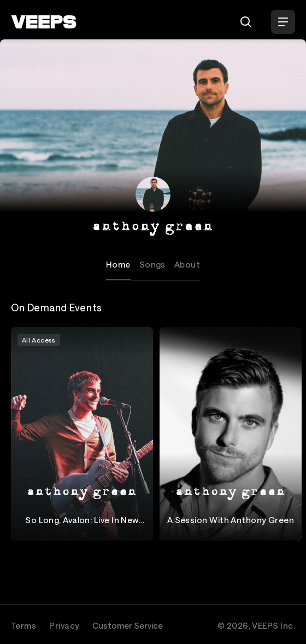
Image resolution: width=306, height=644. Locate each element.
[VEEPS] (44, 22)
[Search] (246, 22)
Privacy (64, 625)
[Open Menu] (283, 22)
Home (118, 264)
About (187, 264)
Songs (152, 264)
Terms (23, 625)
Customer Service (128, 625)
